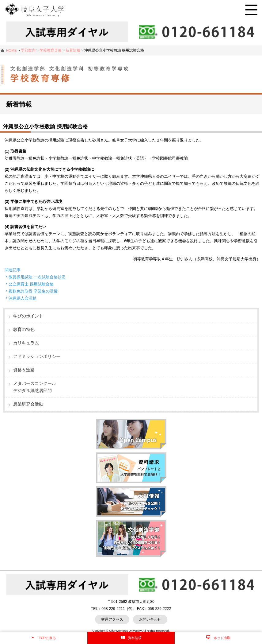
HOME (11, 50)
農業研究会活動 (28, 404)
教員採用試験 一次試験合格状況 (37, 277)
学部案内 (28, 50)
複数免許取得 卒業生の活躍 (33, 291)
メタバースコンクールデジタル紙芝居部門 (35, 387)
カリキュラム (26, 343)
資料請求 (135, 638)
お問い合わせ (150, 619)
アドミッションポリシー (37, 356)
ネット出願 (222, 638)
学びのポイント (28, 316)
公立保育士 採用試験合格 (31, 284)
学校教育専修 (51, 50)
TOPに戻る (47, 638)
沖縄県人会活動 (23, 298)
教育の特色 (24, 329)
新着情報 (73, 50)
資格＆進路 (24, 370)
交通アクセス (112, 619)
